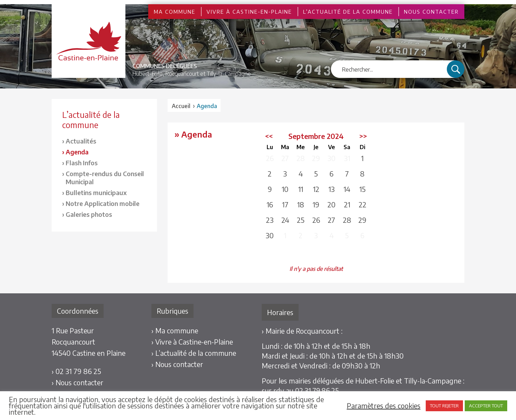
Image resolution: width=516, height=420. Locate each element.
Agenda (77, 152)
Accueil (181, 106)
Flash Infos (82, 163)
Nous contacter (431, 12)
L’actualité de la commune (348, 12)
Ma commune (175, 12)
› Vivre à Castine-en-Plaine (192, 342)
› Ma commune (175, 330)
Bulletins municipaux (96, 192)
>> (363, 136)
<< (269, 136)
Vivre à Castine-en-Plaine (249, 12)
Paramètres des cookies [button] (384, 406)
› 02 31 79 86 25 (76, 371)
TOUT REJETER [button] (444, 406)
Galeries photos (89, 214)
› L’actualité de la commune (194, 353)
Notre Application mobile (103, 203)
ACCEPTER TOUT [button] (486, 406)
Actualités (81, 141)
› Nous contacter (77, 382)
